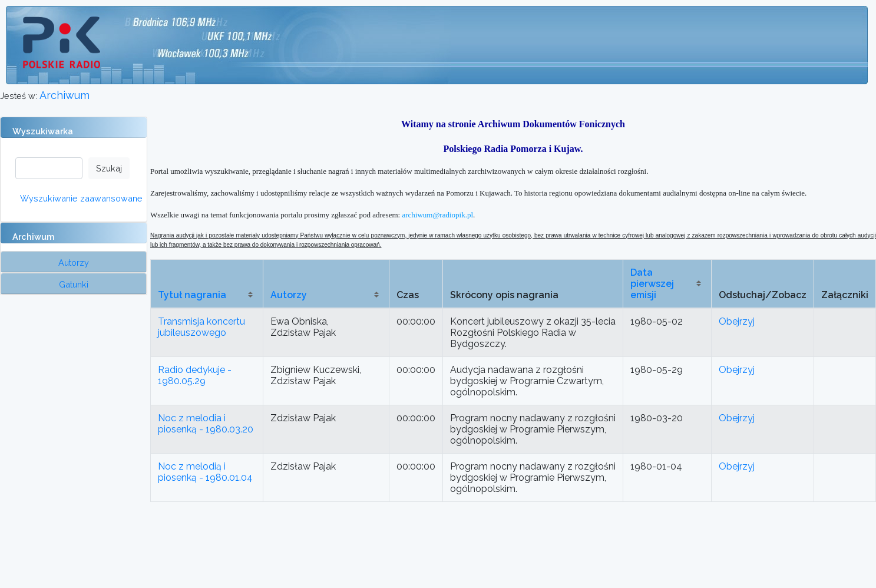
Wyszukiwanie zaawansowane (81, 198)
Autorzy (289, 295)
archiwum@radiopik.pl (437, 215)
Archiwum (65, 95)
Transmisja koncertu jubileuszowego (201, 327)
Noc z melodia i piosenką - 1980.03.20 (206, 424)
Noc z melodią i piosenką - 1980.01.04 (205, 472)
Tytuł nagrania (192, 295)
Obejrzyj (737, 321)
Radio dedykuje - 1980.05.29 (195, 375)
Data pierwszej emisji (652, 284)
